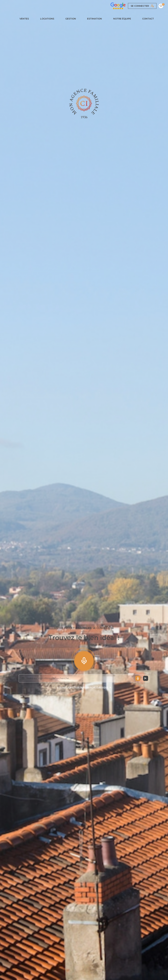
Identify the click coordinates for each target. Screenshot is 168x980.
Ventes (24, 19)
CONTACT (148, 19)
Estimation (95, 19)
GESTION (71, 19)
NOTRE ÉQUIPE (122, 19)
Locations (47, 19)
